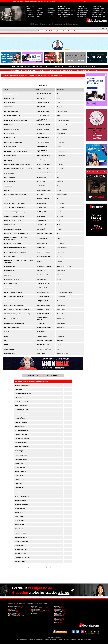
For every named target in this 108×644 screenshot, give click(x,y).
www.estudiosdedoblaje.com (40, 640)
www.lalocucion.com (86, 640)
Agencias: (35, 613)
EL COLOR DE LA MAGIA (11, 129)
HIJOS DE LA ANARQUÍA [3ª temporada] (16, 195)
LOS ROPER (8, 275)
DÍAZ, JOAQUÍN (41, 279)
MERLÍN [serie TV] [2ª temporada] (14, 297)
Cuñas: (57, 622)
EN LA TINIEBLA (9, 173)
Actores (28, 9)
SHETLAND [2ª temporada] (12, 328)
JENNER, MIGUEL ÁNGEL (44, 94)
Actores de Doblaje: (14, 607)
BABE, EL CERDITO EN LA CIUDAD (14, 94)
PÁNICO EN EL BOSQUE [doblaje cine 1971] (17, 310)
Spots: (56, 621)
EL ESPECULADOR (10, 138)
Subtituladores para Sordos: (16, 616)
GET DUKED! (8, 186)
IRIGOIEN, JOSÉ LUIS (43, 199)
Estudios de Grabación (64, 9)
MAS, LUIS (40, 195)
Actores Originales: (14, 608)
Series (39, 11)
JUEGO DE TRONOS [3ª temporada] (14, 212)
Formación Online (82, 17)
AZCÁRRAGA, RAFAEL (43, 305)
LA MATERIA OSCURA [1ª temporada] (15, 252)
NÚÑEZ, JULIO (41, 261)
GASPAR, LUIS (41, 216)
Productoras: (35, 612)
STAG (6, 341)
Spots (39, 17)
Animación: (58, 611)
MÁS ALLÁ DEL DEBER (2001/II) (13, 292)
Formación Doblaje (82, 9)
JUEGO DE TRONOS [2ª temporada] (14, 208)
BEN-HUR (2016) (9, 98)
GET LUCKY (8, 190)
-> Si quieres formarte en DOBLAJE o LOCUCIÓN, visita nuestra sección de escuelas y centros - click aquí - (54, 67)
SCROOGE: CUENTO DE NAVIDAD (14, 323)
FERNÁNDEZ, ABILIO (43, 310)
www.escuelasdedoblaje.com (72, 640)
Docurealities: (58, 613)
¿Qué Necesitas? (63, 17)
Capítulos (50, 14)
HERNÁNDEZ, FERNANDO (44, 160)
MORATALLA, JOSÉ (42, 275)
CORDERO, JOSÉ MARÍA (44, 266)
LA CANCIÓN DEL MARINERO (13, 229)
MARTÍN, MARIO (41, 182)
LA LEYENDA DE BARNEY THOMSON (15, 248)
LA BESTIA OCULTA (10, 225)
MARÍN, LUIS (40, 133)
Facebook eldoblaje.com (99, 13)
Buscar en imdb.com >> (75, 79)
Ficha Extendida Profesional (66, 14)
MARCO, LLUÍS (41, 229)
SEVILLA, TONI (41, 323)
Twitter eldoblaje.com (98, 14)
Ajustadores (30, 14)
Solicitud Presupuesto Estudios (67, 11)
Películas (40, 9)
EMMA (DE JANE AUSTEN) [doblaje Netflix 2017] (18, 169)
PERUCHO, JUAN (42, 336)
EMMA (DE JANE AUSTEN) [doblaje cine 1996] (17, 164)
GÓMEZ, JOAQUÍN (42, 288)
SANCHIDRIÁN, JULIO (43, 111)
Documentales (51, 11)
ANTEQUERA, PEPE (42, 301)
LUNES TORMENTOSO (11, 284)
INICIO (14, 1)
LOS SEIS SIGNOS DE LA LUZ (13, 279)
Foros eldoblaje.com (97, 11)
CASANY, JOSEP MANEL (44, 190)
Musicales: (58, 609)
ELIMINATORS (8, 160)
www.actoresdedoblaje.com (24, 640)
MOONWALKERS (9, 301)
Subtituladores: (13, 613)
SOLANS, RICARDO (42, 221)
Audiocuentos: (59, 616)
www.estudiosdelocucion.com (56, 640)
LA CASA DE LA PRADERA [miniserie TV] (16, 234)
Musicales (40, 14)
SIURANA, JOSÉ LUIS (43, 103)
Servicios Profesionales (64, 13)
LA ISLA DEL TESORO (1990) (12, 244)
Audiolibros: (58, 614)
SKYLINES (7, 332)
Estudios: (34, 607)
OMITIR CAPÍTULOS (33, 375)
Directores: (12, 609)
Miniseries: (58, 617)
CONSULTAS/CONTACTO (42, 1)
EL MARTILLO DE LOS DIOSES (13, 142)
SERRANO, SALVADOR (43, 142)
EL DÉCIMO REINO (10, 134)
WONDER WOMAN (10, 353)
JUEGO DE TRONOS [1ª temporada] (14, 203)
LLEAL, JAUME (41, 353)
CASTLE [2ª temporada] (11, 111)
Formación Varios (82, 14)
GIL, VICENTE (41, 98)
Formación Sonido (82, 13)
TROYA (6, 345)
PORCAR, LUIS (41, 248)
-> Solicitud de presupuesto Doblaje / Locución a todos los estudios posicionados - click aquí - (54, 70)
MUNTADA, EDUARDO (43, 345)
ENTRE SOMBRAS (10, 177)
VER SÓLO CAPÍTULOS (54, 375)
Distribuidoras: (36, 609)
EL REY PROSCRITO (10, 156)
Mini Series (51, 13)
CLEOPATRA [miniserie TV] (12, 116)
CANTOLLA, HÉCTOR (43, 292)
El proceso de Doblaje (98, 9)
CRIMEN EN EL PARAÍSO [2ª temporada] (16, 120)
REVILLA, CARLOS (42, 238)
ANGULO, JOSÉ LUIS (43, 169)
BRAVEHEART (8, 107)
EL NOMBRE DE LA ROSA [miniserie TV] (16, 151)
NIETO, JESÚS (41, 107)
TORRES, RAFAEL (42, 146)
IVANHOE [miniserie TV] (11, 199)
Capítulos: (58, 618)
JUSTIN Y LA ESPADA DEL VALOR (14, 216)
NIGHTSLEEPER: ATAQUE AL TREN (14, 305)
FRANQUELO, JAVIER (43, 314)
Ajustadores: (12, 611)
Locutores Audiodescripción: (16, 617)
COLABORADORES (30, 1)
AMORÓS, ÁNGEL (42, 225)
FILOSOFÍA (53, 1)
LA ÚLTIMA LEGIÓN (10, 256)
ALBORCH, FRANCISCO (44, 138)
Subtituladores (30, 17)
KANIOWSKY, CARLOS (43, 125)
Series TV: (58, 608)
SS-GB (6, 336)
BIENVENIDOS (21, 1)
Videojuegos (51, 9)
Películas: (57, 607)
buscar (105, 29)
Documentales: (59, 612)
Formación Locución (82, 11)
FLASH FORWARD (10, 182)
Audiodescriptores (14, 614)
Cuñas (49, 17)
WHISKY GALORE (9, 349)
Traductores (30, 13)
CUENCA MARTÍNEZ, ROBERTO (24, 393)
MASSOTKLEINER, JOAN (44, 256)
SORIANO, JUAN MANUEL (44, 284)
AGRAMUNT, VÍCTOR (43, 129)
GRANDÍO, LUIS (41, 177)
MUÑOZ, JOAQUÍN (42, 243)
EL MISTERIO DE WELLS (11, 146)
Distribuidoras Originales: (39, 611)
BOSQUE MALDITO (10, 103)
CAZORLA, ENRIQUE (43, 115)
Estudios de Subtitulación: (39, 608)
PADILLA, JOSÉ (41, 271)
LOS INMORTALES (10, 266)
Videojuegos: (58, 620)
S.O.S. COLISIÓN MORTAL (12, 319)
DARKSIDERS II (9, 125)
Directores (29, 11)
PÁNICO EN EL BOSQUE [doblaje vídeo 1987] (17, 314)
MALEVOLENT (8, 288)
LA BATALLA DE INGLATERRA (13, 221)
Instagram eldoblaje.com (99, 17)
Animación (40, 13)
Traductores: (12, 612)
